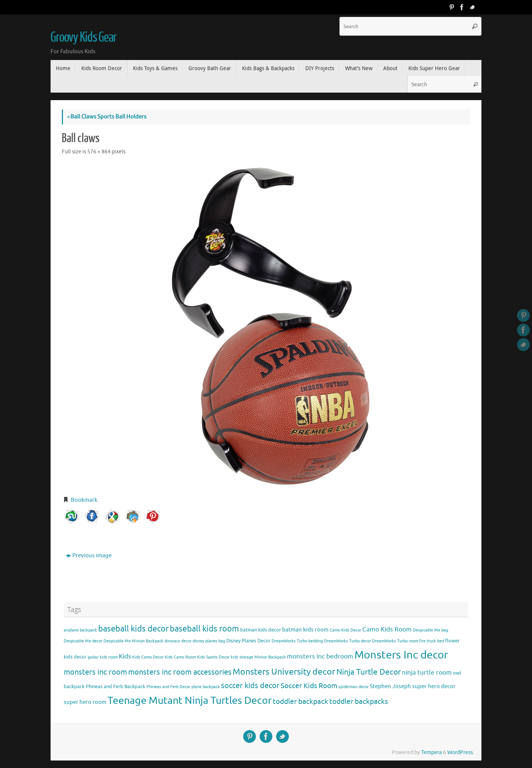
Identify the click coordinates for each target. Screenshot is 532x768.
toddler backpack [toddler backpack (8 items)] (300, 701)
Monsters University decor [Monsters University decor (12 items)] (284, 672)
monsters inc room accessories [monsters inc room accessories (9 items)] (180, 672)
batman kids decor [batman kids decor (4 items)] (261, 630)
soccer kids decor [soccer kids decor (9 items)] (250, 685)
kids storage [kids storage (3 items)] (242, 657)
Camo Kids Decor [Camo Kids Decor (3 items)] (345, 630)
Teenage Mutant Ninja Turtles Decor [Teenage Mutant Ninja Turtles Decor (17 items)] (190, 700)
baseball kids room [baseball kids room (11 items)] (204, 629)
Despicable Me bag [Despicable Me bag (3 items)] (430, 630)
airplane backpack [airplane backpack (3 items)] (80, 630)
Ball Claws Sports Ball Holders (107, 117)
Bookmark (84, 500)
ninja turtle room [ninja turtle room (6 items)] (427, 673)
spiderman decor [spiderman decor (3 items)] (353, 687)
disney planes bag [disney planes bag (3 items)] (209, 641)
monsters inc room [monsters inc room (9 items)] (95, 672)
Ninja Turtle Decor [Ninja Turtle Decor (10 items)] (369, 672)
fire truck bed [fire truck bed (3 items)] (432, 641)
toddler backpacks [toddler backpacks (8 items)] (359, 701)
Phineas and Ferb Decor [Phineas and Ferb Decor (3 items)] (168, 687)
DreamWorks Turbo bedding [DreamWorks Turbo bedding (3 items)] (297, 641)
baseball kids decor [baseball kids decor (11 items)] (133, 629)
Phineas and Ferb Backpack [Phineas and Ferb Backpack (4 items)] (116, 686)
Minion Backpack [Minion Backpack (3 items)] (270, 657)
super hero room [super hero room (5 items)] (85, 702)
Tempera (431, 752)
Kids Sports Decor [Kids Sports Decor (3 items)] (213, 657)
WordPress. (461, 752)
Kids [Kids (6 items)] (125, 656)
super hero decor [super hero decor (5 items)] (434, 686)
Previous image (89, 556)
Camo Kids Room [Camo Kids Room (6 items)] (387, 629)
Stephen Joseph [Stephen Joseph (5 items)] (390, 686)
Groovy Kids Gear (84, 37)
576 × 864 (99, 152)
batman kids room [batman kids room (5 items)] (305, 630)
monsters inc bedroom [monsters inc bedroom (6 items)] (320, 656)
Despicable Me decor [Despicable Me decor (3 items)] (83, 641)
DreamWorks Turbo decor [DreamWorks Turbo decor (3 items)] (347, 641)
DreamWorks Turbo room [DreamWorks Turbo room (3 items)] (395, 641)
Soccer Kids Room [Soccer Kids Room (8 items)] (309, 686)
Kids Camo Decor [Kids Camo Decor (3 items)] (148, 657)
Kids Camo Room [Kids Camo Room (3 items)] (180, 657)
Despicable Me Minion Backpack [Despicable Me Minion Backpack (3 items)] (133, 641)
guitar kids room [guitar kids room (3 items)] (103, 657)
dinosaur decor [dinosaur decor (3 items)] (178, 641)
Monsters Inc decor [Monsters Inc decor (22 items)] (401, 655)
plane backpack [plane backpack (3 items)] (206, 687)
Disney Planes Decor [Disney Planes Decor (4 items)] (248, 641)
